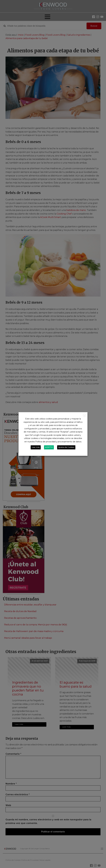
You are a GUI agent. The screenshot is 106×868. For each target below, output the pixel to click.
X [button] (84, 415)
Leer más (36, 447)
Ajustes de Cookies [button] (66, 447)
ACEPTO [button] (49, 447)
